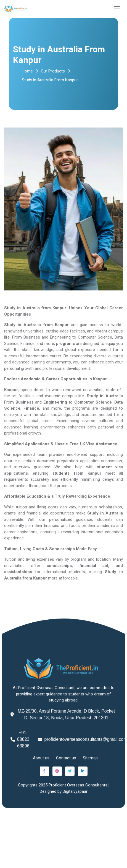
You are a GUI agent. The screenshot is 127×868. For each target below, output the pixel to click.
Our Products (53, 71)
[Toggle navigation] (117, 9)
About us (41, 759)
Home (27, 71)
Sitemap (90, 759)
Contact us (66, 759)
